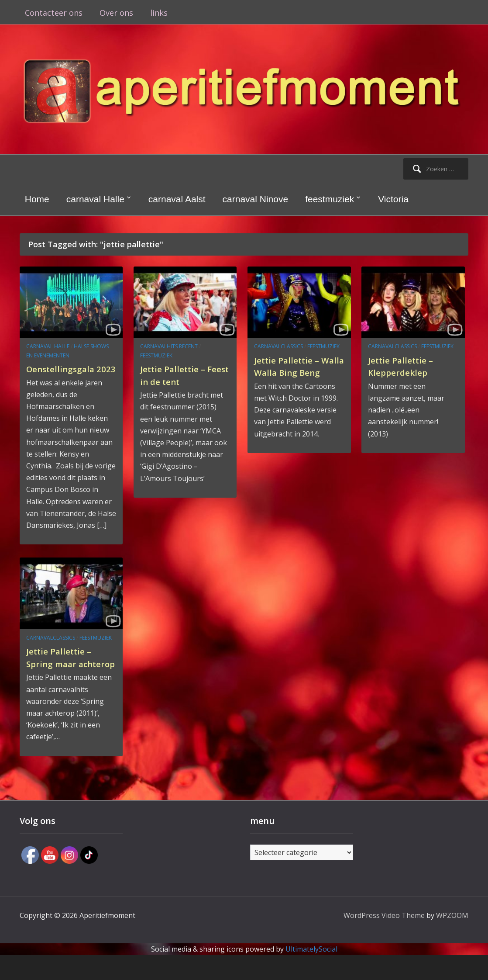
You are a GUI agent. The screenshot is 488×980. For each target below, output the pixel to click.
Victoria (393, 199)
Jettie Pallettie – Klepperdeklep (406, 366)
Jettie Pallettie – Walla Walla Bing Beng (293, 372)
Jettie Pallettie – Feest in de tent (178, 375)
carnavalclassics (278, 346)
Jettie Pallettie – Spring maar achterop (64, 676)
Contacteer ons (54, 13)
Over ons (116, 13)
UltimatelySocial (311, 974)
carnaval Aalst (177, 199)
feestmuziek (330, 199)
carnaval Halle (95, 199)
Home (37, 199)
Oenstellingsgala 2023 (65, 375)
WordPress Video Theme (384, 940)
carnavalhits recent (169, 346)
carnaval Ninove (256, 199)
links (159, 13)
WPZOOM (452, 940)
